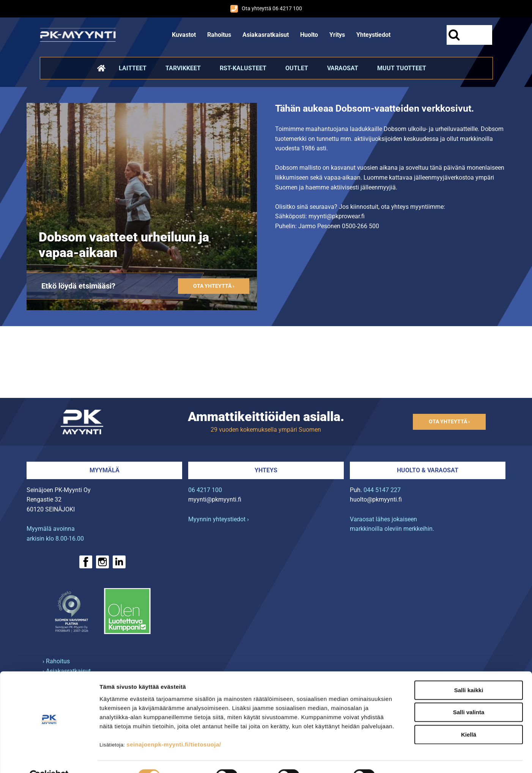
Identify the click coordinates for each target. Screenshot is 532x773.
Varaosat (343, 68)
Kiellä (469, 717)
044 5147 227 (382, 490)
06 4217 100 (205, 490)
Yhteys (266, 470)
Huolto (309, 35)
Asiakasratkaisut (266, 35)
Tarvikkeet (183, 68)
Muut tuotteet (402, 68)
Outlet (297, 68)
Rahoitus (219, 35)
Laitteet (133, 68)
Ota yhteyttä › (214, 286)
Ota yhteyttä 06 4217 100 (266, 9)
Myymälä (105, 470)
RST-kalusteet (243, 68)
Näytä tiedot (406, 758)
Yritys (337, 35)
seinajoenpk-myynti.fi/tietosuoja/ (174, 727)
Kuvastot (184, 35)
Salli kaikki (469, 673)
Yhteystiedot (373, 35)
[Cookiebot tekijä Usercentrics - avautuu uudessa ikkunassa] (49, 758)
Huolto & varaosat (428, 470)
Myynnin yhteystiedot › (219, 519)
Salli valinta (469, 695)
